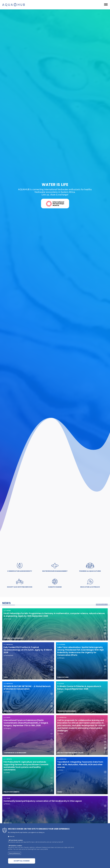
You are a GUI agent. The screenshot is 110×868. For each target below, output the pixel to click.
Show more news (102, 604)
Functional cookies (17, 840)
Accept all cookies (22, 861)
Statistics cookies (16, 846)
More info (12, 836)
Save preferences (15, 853)
